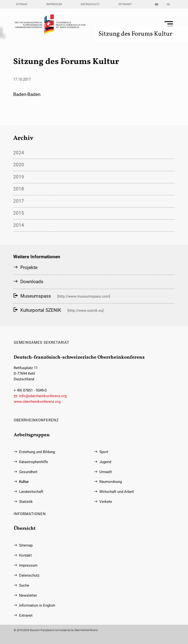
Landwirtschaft (31, 492)
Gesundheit (28, 472)
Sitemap (22, 4)
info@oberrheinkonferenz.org (43, 396)
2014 (19, 225)
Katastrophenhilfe (34, 462)
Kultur (24, 482)
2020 (19, 165)
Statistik (26, 502)
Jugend (105, 462)
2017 (19, 201)
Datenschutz (90, 4)
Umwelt (106, 472)
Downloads (32, 282)
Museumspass (36, 296)
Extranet (125, 4)
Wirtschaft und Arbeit (117, 492)
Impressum (54, 4)
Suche (24, 586)
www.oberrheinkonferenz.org (37, 402)
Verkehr (106, 502)
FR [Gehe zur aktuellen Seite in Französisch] (168, 5)
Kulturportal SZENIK (41, 310)
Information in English (37, 606)
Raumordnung (111, 482)
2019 (19, 177)
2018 (19, 189)
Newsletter (28, 596)
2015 (19, 213)
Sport (104, 452)
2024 (19, 153)
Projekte (29, 267)
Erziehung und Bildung (37, 452)
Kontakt (25, 556)
